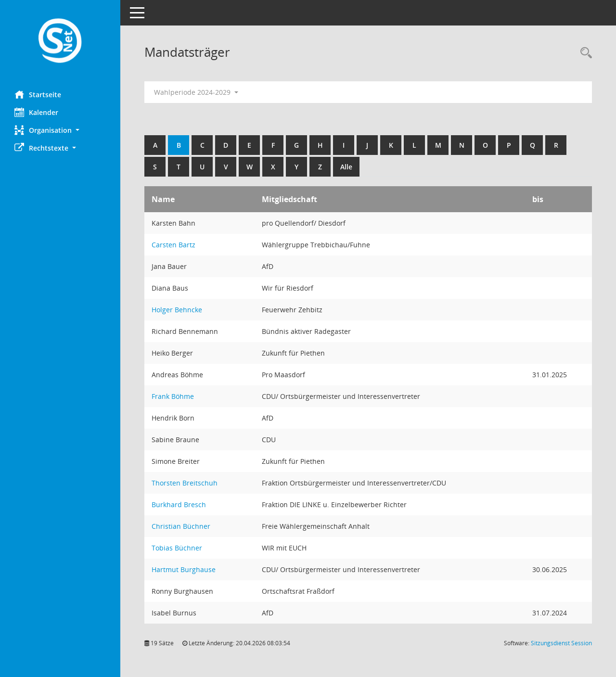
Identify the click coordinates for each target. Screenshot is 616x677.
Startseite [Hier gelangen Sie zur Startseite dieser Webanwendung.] (38, 94)
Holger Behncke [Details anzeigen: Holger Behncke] (177, 310)
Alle (346, 167)
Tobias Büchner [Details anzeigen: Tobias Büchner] (177, 548)
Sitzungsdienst (561, 643)
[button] (60, 130)
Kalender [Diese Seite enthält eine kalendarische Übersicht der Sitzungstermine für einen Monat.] (36, 112)
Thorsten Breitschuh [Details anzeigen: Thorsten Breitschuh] (185, 483)
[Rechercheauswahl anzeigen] (584, 53)
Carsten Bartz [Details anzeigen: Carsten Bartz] (173, 245)
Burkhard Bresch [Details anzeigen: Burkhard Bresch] (179, 505)
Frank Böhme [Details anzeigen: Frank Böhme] (173, 396)
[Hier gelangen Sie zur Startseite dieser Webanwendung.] (60, 42)
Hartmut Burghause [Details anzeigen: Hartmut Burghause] (184, 569)
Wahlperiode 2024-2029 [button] (196, 92)
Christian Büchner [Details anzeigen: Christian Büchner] (181, 526)
